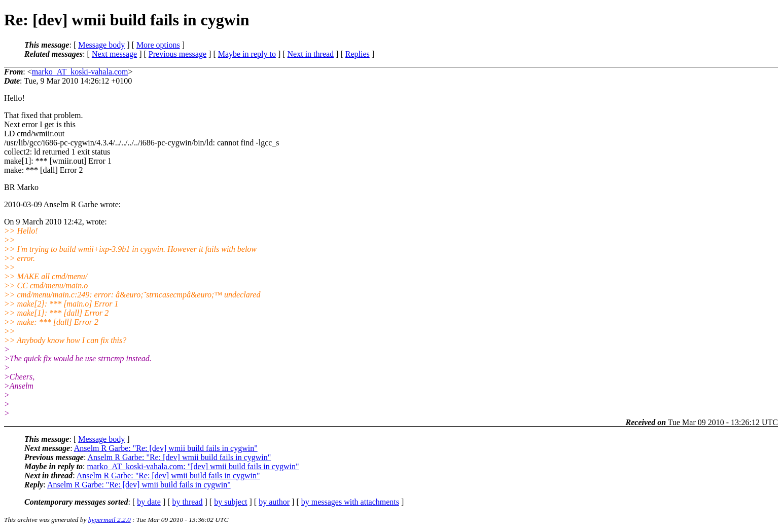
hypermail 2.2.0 (110, 520)
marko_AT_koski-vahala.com (80, 72)
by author (274, 502)
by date (149, 502)
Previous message (177, 54)
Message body (101, 45)
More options (158, 45)
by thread (188, 502)
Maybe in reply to (247, 54)
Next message (114, 54)
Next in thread (311, 54)
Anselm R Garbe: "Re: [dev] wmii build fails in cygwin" (166, 448)
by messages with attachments (350, 502)
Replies (358, 54)
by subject (230, 502)
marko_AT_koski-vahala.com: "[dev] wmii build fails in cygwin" (193, 466)
